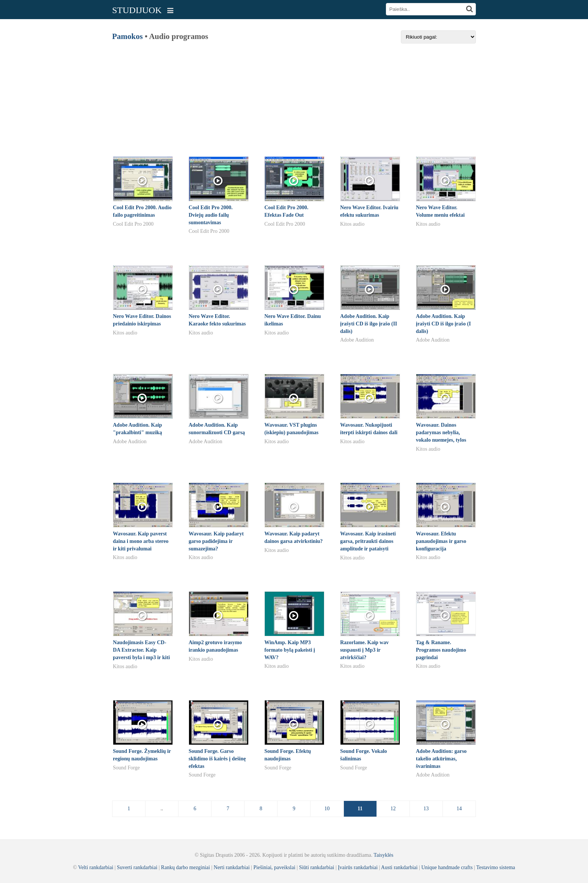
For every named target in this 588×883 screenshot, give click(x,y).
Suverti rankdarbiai (137, 867)
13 (426, 809)
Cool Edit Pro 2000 (133, 224)
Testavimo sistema (496, 867)
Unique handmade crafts (447, 867)
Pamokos (127, 36)
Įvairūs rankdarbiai (358, 867)
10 (327, 809)
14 (459, 809)
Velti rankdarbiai (96, 867)
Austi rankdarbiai (399, 867)
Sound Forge (126, 768)
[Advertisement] (294, 96)
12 (393, 809)
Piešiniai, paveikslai (274, 867)
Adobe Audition (357, 340)
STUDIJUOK (137, 10)
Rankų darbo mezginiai (185, 867)
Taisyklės (383, 855)
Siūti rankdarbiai (316, 867)
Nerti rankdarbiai (232, 867)
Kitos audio (352, 224)
